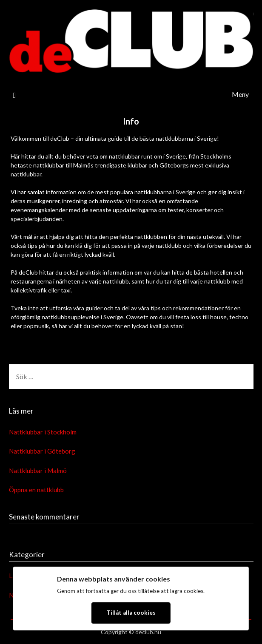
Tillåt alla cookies (131, 613)
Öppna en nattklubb (36, 490)
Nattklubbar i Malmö (38, 471)
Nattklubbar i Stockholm (43, 432)
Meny (240, 94)
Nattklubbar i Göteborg (42, 451)
